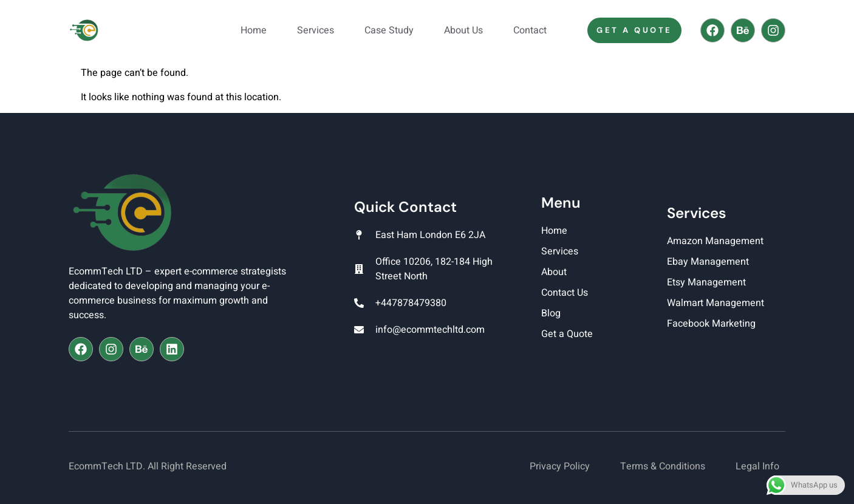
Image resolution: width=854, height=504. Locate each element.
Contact (530, 30)
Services (316, 30)
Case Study (389, 30)
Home (254, 30)
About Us (463, 30)
